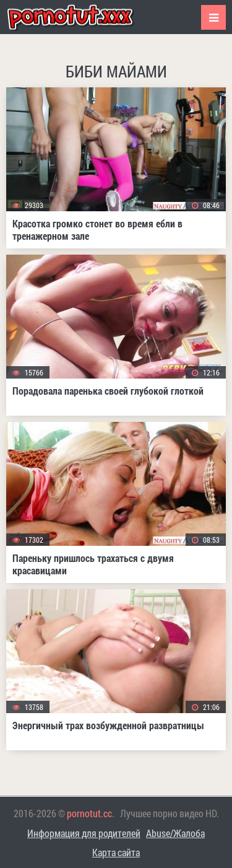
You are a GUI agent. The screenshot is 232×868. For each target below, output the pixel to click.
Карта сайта (116, 852)
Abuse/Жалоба (175, 833)
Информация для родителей (84, 833)
